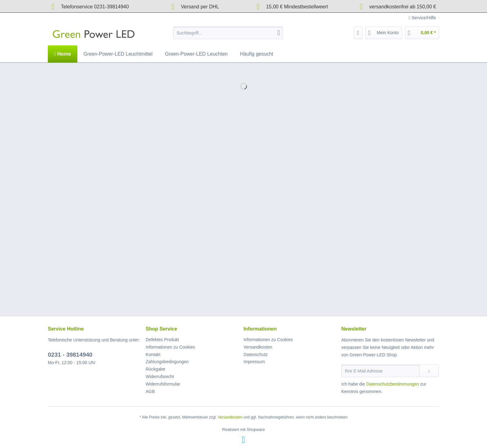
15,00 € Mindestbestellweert (290, 7)
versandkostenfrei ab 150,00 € (396, 7)
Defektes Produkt (162, 340)
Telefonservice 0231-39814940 (88, 7)
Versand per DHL (193, 7)
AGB (150, 391)
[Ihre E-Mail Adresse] (380, 371)
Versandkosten (258, 347)
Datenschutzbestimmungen (393, 384)
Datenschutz (256, 354)
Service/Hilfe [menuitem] (423, 18)
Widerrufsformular (163, 384)
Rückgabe (155, 369)
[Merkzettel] (358, 33)
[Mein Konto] (384, 33)
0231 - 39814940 (70, 355)
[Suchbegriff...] (228, 33)
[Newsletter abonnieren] (429, 371)
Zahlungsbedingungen (167, 362)
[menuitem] (228, 35)
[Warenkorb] (422, 33)
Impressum (254, 362)
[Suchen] (279, 33)
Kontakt (153, 354)
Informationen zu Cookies (170, 347)
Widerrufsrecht (160, 377)
